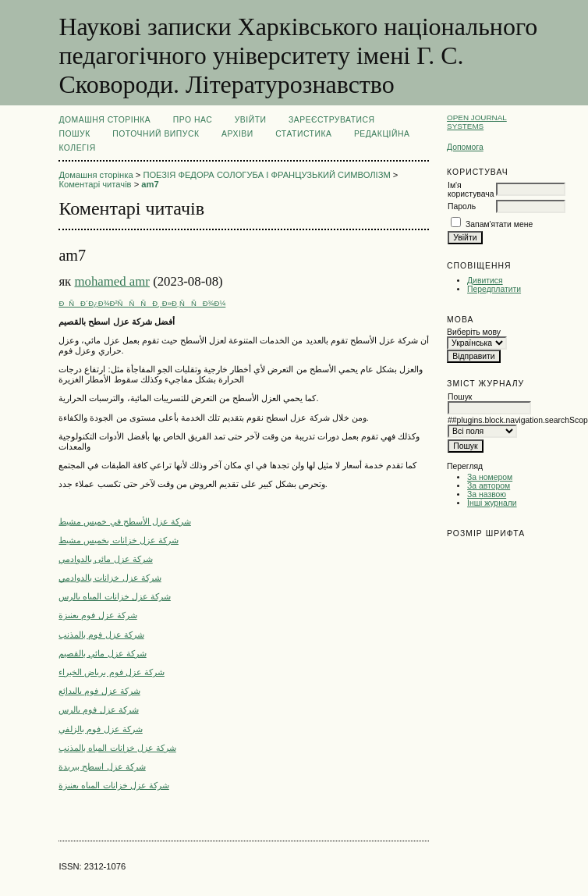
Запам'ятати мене (499, 224)
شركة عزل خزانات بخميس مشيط (118, 540)
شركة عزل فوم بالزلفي (100, 729)
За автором (489, 486)
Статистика (303, 134)
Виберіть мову (474, 332)
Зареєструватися (332, 120)
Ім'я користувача (471, 190)
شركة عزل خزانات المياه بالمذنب (117, 748)
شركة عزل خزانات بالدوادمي (110, 578)
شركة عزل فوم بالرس (98, 709)
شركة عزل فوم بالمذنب (101, 635)
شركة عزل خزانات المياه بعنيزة (113, 785)
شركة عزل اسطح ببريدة (102, 766)
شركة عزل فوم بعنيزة (97, 615)
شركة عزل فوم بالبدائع (99, 691)
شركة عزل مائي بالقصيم (102, 653)
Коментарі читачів (95, 184)
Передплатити (494, 289)
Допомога (465, 147)
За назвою (487, 494)
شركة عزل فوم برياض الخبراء (111, 672)
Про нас (193, 120)
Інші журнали (492, 503)
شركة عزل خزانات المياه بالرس (114, 596)
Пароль (462, 206)
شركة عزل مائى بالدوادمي (105, 559)
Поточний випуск (156, 134)
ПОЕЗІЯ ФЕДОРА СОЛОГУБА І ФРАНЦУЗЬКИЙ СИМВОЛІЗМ (266, 175)
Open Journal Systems (477, 122)
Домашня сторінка (104, 120)
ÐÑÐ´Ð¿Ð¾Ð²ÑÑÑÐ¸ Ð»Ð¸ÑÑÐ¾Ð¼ (142, 303)
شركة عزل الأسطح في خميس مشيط (125, 521)
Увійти (251, 120)
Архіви (237, 134)
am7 (150, 184)
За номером (490, 477)
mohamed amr (112, 281)
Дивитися (485, 281)
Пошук (74, 134)
